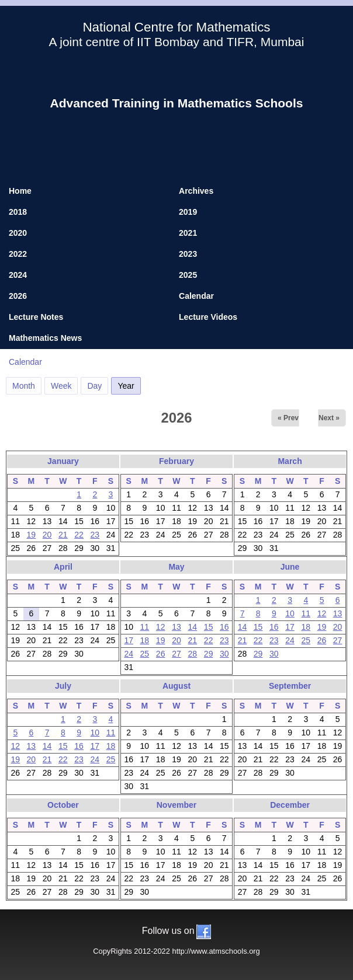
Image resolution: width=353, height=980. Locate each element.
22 (79, 535)
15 (209, 627)
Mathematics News (45, 338)
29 (209, 654)
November (176, 805)
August (176, 686)
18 (145, 640)
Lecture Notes (36, 317)
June (290, 567)
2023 (188, 254)
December (290, 805)
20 (47, 535)
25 (145, 654)
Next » (329, 418)
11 (145, 627)
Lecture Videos (208, 317)
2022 (18, 254)
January (63, 461)
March (290, 461)
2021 (188, 233)
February (176, 461)
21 (63, 535)
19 (32, 535)
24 (129, 654)
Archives (196, 191)
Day (94, 386)
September (290, 686)
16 (224, 627)
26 (161, 654)
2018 (18, 212)
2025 (188, 275)
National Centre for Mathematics (176, 27)
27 (176, 654)
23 (95, 535)
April (63, 567)
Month (24, 386)
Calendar (196, 296)
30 (224, 654)
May (176, 567)
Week (61, 386)
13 (176, 627)
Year (129, 384)
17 (129, 640)
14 (193, 627)
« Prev (288, 418)
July (63, 686)
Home (20, 191)
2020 (18, 233)
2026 (18, 296)
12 (161, 627)
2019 (188, 212)
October (63, 805)
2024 (18, 275)
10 (290, 613)
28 (193, 654)
